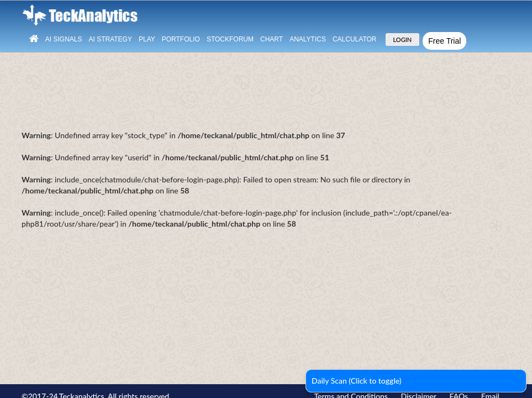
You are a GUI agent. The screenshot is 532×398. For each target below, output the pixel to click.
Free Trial (444, 41)
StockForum (230, 39)
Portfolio (181, 39)
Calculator (355, 39)
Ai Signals (64, 39)
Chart (272, 39)
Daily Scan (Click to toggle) (357, 381)
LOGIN (403, 40)
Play (147, 39)
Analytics (308, 39)
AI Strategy (110, 39)
